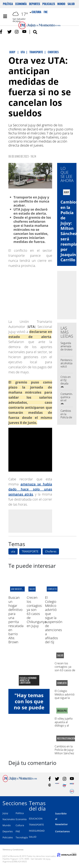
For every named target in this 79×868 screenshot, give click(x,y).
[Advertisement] (37, 521)
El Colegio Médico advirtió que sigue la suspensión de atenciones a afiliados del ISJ (54, 620)
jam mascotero (18, 589)
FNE (18, 831)
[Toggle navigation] (5, 16)
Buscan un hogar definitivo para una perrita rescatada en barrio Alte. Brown (16, 620)
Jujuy (5, 813)
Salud (71, 4)
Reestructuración (66, 738)
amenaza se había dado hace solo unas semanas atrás (30, 489)
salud (32, 589)
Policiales (49, 4)
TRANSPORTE (30, 551)
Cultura (20, 825)
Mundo (61, 4)
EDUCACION (36, 819)
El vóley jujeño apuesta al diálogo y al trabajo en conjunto (64, 725)
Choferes (51, 551)
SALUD (33, 837)
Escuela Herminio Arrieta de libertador (28, 680)
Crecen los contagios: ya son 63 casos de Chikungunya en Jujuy (37, 612)
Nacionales (9, 819)
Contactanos (62, 831)
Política (8, 4)
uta (13, 551)
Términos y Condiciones (13, 850)
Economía (21, 4)
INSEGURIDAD (37, 831)
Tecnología (22, 837)
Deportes (35, 4)
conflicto (52, 589)
